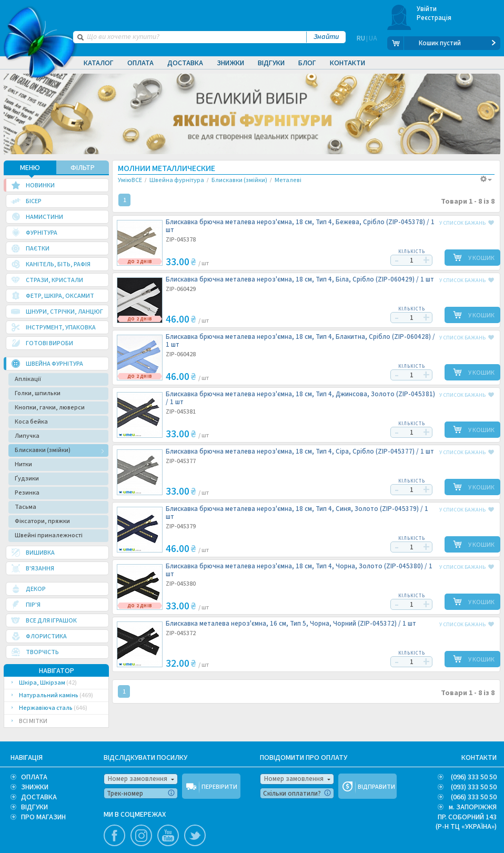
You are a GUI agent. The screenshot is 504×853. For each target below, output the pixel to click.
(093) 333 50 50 (474, 787)
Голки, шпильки (38, 393)
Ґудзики (27, 478)
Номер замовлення (138, 778)
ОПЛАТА (34, 777)
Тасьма (26, 506)
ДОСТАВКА (39, 797)
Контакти (347, 63)
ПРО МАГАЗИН (43, 817)
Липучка (27, 435)
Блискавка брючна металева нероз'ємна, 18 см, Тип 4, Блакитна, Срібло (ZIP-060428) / (300, 340)
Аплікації (28, 379)
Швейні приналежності (49, 535)
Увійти (427, 9)
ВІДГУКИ (34, 807)
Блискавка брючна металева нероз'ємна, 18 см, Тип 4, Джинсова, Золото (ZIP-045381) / (300, 398)
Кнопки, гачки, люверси (50, 407)
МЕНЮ (30, 167)
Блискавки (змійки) (43, 450)
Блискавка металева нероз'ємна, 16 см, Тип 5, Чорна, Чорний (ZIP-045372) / (291, 623)
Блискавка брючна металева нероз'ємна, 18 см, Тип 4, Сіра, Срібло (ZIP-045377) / (300, 451)
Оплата (140, 63)
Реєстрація (434, 18)
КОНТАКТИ (479, 757)
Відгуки (271, 63)
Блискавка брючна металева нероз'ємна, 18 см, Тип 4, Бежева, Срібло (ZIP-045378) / (300, 226)
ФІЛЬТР (83, 167)
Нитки (23, 464)
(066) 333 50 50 (474, 797)
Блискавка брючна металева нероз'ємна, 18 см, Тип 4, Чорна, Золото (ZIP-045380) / (299, 570)
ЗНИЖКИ (35, 787)
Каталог (99, 63)
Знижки (230, 63)
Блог (307, 63)
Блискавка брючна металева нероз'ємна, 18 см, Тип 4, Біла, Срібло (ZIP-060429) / (300, 279)
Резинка (27, 492)
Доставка (185, 63)
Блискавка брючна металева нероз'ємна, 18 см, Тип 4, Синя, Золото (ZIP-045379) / (297, 513)
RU (361, 43)
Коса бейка (31, 421)
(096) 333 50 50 (474, 777)
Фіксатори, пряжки (42, 521)
